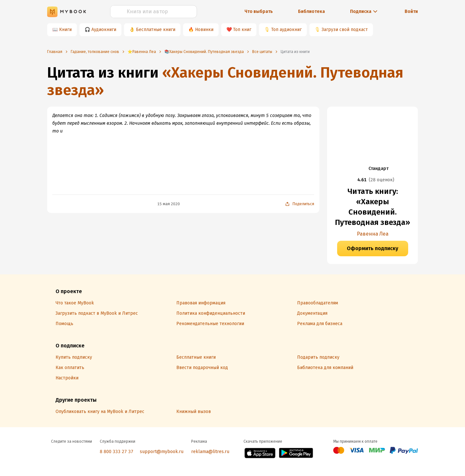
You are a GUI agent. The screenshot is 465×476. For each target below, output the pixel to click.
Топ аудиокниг (286, 30)
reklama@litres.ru (210, 452)
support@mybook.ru (162, 452)
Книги (65, 30)
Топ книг (242, 30)
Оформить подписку (372, 248)
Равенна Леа (373, 234)
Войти (411, 11)
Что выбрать (259, 11)
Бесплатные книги (156, 30)
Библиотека (311, 11)
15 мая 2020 (169, 204)
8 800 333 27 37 (117, 452)
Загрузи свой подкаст (345, 30)
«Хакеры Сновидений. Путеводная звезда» (225, 81)
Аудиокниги (104, 30)
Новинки (204, 30)
